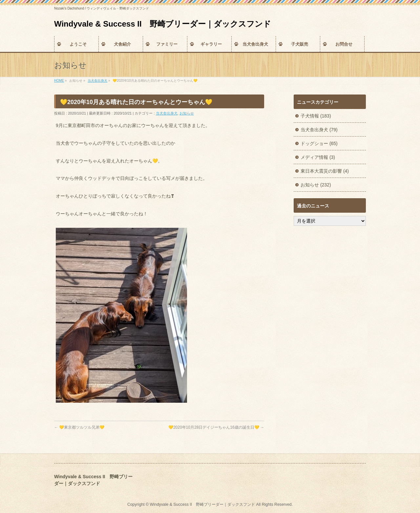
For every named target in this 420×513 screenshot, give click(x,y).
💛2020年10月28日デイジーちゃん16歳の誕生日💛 (216, 427)
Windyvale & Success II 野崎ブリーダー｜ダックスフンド (163, 24)
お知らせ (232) (316, 185)
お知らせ (187, 113)
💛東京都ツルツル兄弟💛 (79, 427)
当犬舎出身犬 (167, 113)
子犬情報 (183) (316, 116)
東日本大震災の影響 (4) (325, 171)
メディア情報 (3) (318, 157)
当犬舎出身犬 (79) (319, 130)
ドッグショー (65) (319, 143)
